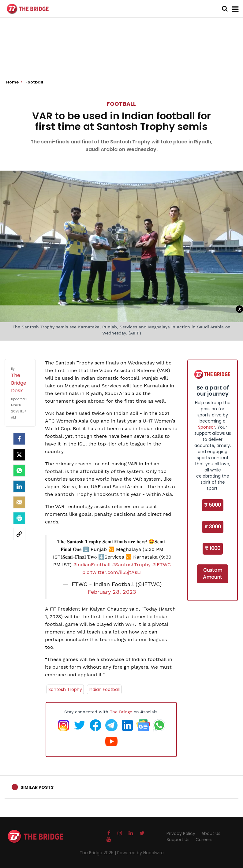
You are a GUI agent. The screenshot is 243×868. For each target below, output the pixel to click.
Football (121, 104)
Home (14, 82)
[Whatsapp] (19, 471)
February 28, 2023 (112, 592)
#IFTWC (161, 565)
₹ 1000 (213, 548)
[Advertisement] (121, 55)
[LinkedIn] (19, 486)
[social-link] (19, 534)
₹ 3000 (213, 527)
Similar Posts (37, 787)
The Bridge (121, 712)
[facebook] (19, 439)
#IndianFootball (92, 565)
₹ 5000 (213, 505)
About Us (211, 833)
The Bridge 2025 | (98, 853)
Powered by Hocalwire (140, 853)
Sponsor (207, 427)
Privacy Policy (181, 833)
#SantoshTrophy (131, 565)
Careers (204, 840)
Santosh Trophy (65, 689)
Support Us (178, 840)
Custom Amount (213, 574)
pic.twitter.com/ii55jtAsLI (112, 572)
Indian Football (104, 689)
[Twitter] (19, 455)
